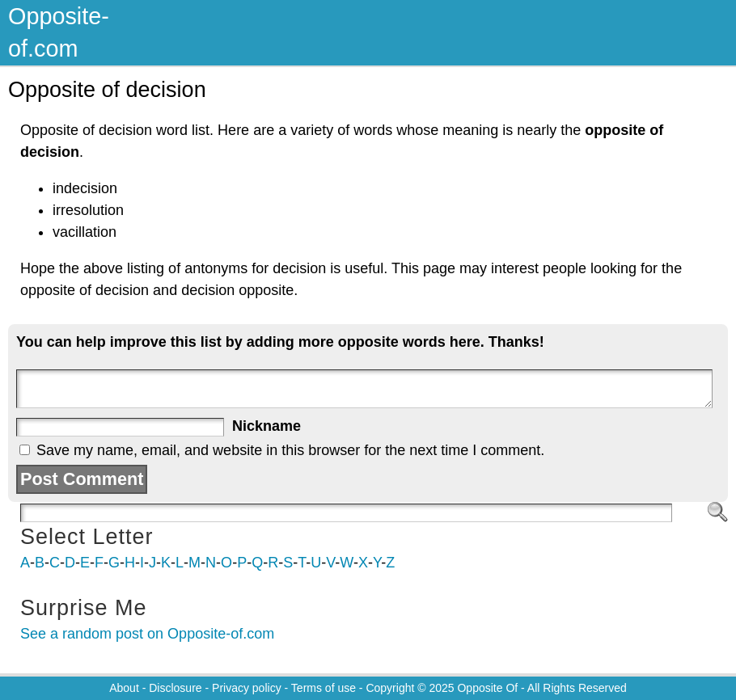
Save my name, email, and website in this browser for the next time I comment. (290, 450)
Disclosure (175, 688)
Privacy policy (247, 688)
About (124, 688)
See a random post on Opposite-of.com (147, 634)
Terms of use (324, 688)
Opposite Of (487, 688)
